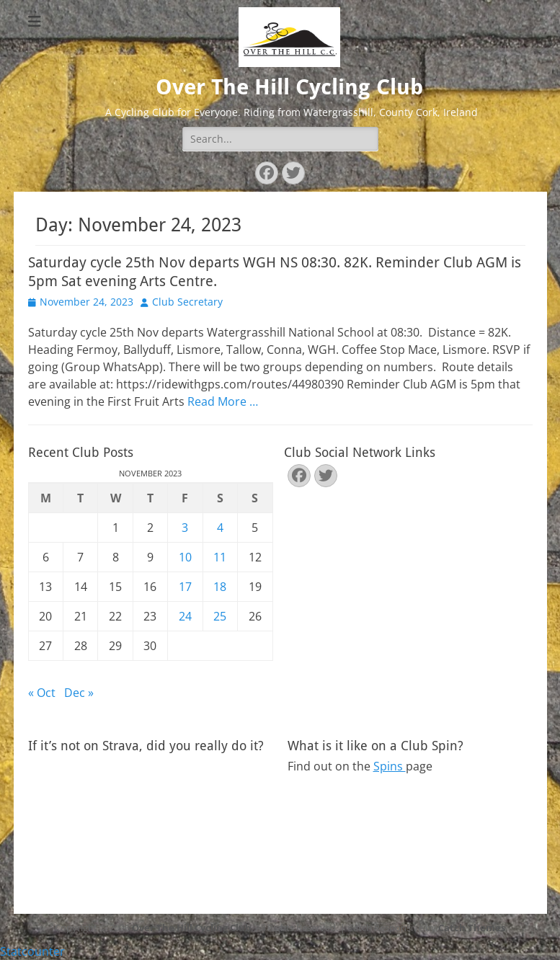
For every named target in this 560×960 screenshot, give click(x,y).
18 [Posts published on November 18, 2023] (220, 587)
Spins (390, 766)
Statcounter (32, 951)
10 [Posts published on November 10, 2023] (185, 557)
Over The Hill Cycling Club (289, 87)
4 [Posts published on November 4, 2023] (220, 528)
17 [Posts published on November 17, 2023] (185, 587)
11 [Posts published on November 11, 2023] (220, 557)
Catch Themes (472, 928)
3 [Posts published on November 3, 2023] (185, 528)
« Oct (42, 693)
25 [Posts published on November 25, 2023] (220, 616)
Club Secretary (187, 302)
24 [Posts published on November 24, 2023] (185, 616)
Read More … (223, 401)
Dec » (79, 693)
